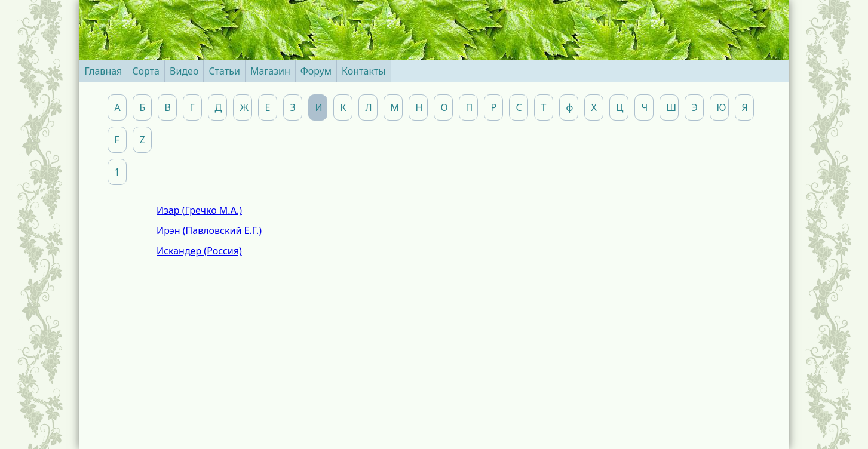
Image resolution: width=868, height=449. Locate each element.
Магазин (270, 71)
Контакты (364, 71)
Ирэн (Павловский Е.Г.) (209, 230)
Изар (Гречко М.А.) (199, 210)
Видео (184, 71)
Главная (103, 71)
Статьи (224, 71)
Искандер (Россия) (199, 251)
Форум (316, 71)
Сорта (146, 71)
